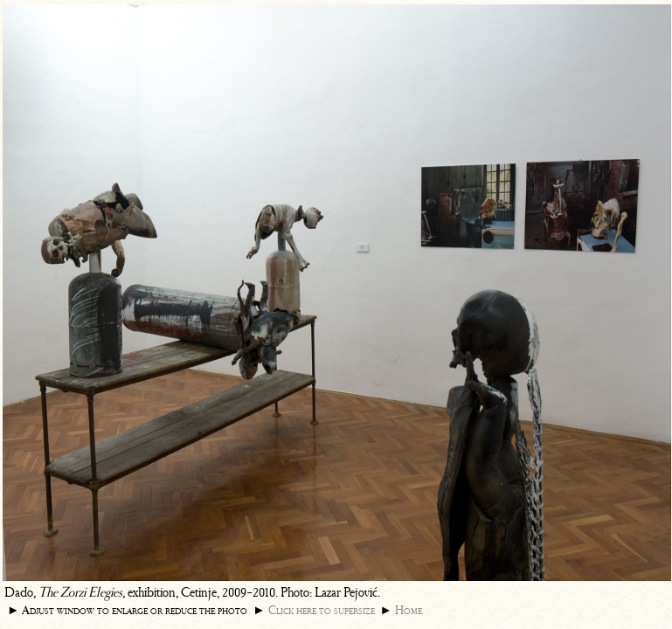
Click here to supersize (322, 610)
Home (409, 610)
